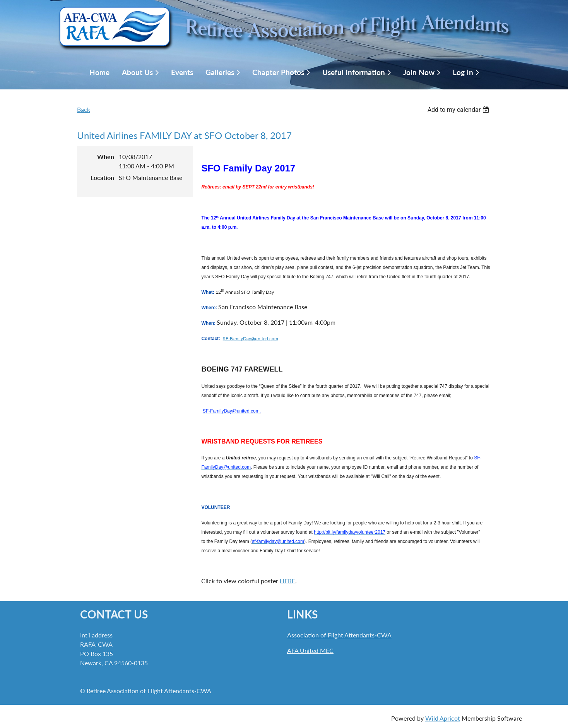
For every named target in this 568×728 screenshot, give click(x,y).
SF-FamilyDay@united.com (251, 338)
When (106, 157)
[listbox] (459, 110)
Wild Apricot (443, 718)
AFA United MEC (310, 650)
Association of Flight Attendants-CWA (339, 635)
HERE (287, 581)
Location (102, 177)
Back (84, 109)
